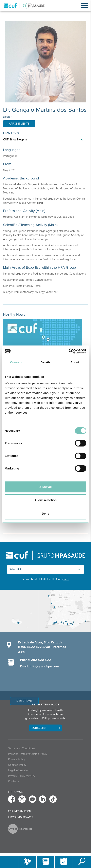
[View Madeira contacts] (19, 611)
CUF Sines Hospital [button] (15, 140)
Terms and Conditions (22, 748)
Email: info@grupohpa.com (39, 666)
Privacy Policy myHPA (21, 776)
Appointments (19, 124)
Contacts (14, 781)
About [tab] (75, 362)
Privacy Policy (17, 759)
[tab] (45, 141)
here (66, 579)
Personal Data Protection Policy (28, 754)
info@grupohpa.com (21, 817)
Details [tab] (45, 362)
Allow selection (45, 500)
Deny (46, 513)
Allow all (46, 487)
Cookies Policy (17, 765)
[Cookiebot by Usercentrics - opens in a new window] (69, 351)
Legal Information (19, 770)
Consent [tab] (16, 362)
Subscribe (39, 728)
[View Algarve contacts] (65, 611)
